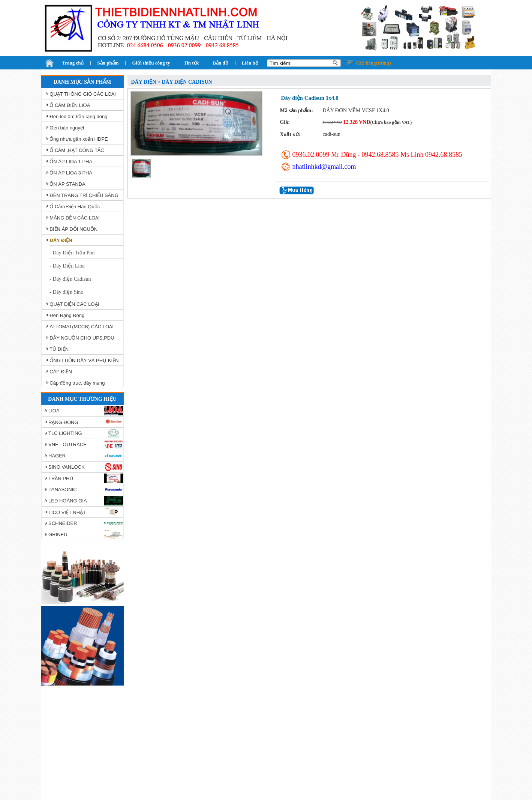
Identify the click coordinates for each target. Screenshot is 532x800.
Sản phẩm (108, 63)
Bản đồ (220, 63)
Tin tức (192, 63)
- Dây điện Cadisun (70, 279)
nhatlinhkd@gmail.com (324, 167)
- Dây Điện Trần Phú (72, 253)
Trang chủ (73, 63)
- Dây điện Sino (66, 292)
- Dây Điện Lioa (67, 266)
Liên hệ (250, 63)
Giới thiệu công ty (151, 63)
